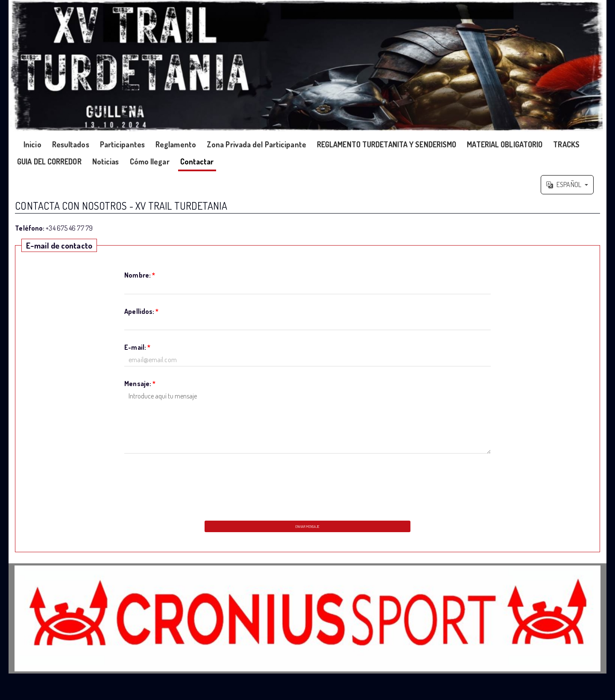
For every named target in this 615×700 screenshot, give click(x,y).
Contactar (197, 161)
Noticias (106, 161)
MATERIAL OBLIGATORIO (505, 144)
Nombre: (140, 275)
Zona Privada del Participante (256, 144)
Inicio (32, 144)
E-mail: (137, 347)
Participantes (122, 144)
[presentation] (307, 485)
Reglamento (176, 144)
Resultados (71, 144)
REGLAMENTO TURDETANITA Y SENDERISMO (387, 144)
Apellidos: (141, 311)
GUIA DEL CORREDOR (49, 161)
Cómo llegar (150, 161)
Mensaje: (140, 384)
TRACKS (566, 144)
